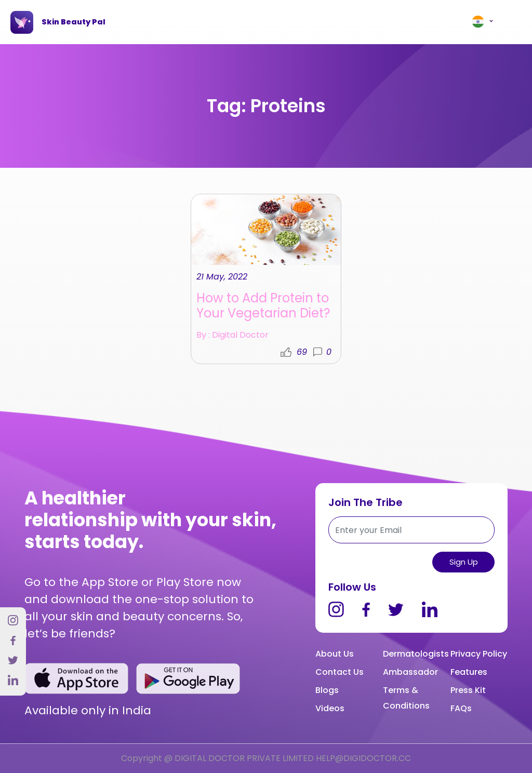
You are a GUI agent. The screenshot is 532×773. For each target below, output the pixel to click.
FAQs (461, 708)
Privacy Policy (479, 654)
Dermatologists (416, 654)
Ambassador (410, 672)
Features (469, 672)
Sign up (464, 562)
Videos (330, 708)
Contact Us (340, 672)
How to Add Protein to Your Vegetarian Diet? (263, 309)
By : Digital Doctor (232, 339)
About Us (335, 654)
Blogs (327, 690)
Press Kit (468, 690)
